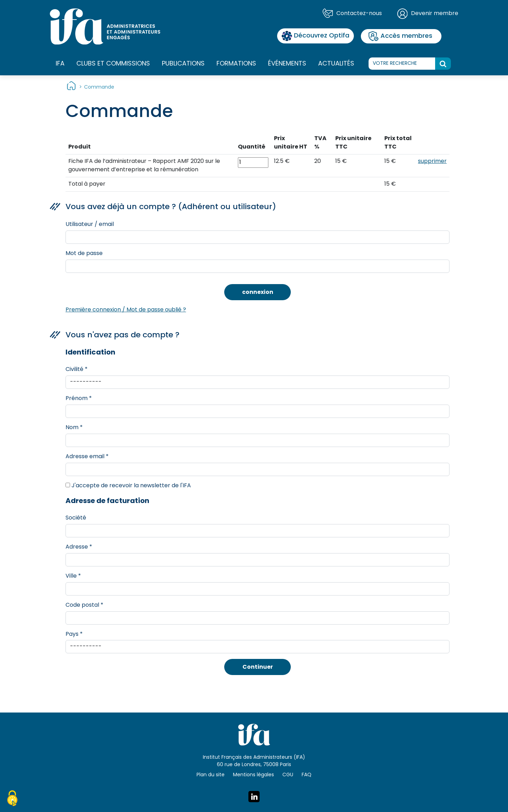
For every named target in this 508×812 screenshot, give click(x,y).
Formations (236, 64)
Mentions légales (253, 775)
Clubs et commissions (113, 64)
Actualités (336, 64)
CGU (288, 775)
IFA (60, 64)
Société (76, 518)
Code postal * (84, 605)
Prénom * (79, 399)
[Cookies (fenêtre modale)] (12, 799)
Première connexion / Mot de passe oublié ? (126, 310)
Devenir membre (435, 14)
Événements (287, 64)
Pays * (74, 634)
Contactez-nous (359, 14)
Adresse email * (87, 457)
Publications (183, 64)
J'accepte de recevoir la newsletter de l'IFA (128, 486)
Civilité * (77, 370)
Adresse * (79, 547)
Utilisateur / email (90, 225)
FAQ (307, 775)
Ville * (73, 576)
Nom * (74, 428)
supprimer (432, 161)
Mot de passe (84, 254)
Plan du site (211, 775)
